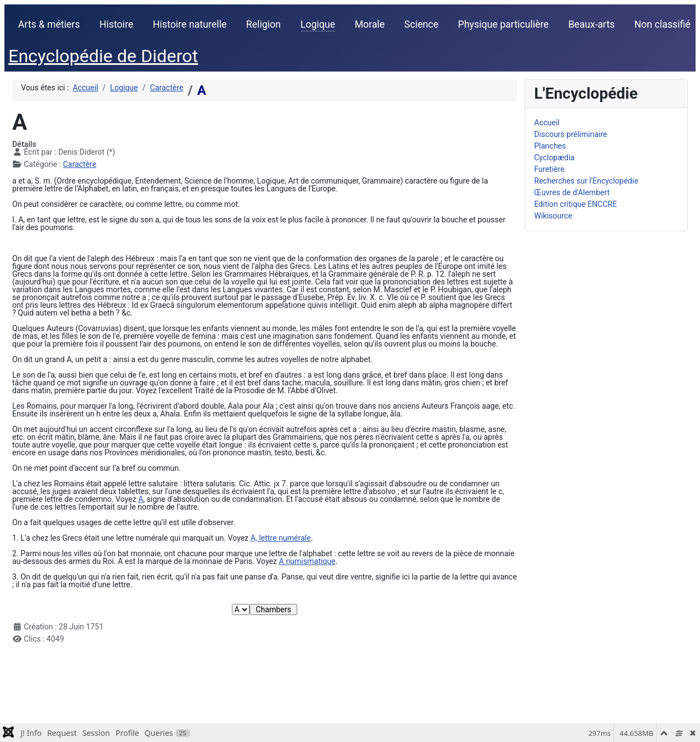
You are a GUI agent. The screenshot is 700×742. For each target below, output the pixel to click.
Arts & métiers (49, 24)
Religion (264, 24)
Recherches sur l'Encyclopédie (586, 181)
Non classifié (663, 24)
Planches (550, 146)
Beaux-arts (591, 24)
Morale (369, 24)
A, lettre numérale (281, 538)
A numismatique (307, 561)
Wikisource (553, 216)
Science (422, 24)
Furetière (549, 169)
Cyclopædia (554, 157)
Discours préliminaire (570, 134)
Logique (318, 24)
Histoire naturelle (189, 24)
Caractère (79, 164)
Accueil (547, 123)
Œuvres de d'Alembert (572, 192)
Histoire (116, 24)
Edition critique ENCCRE (575, 204)
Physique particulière (504, 24)
